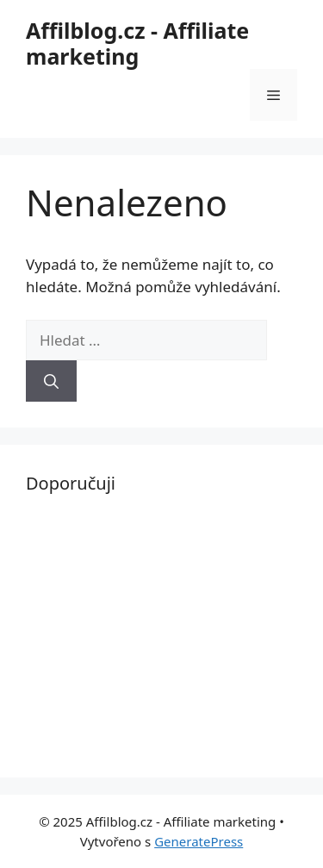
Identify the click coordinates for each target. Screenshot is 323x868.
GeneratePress (199, 841)
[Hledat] (51, 381)
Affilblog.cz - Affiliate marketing (137, 43)
